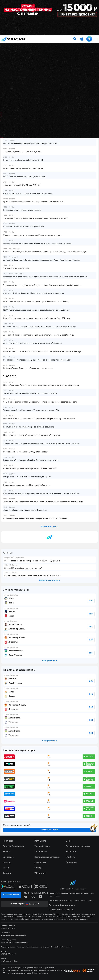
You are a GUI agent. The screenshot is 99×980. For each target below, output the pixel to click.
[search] (75, 39)
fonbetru (49, 490)
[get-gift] (82, 39)
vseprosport (13, 39)
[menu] (96, 39)
